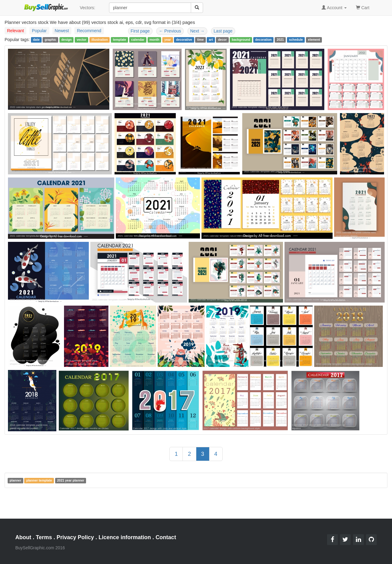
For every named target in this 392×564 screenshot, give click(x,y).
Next (197, 31)
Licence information (125, 537)
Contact (166, 537)
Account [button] (334, 8)
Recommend (89, 31)
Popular (39, 31)
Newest (62, 31)
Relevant (15, 31)
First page (140, 31)
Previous (170, 31)
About (23, 537)
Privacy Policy (75, 537)
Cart (363, 7)
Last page (223, 31)
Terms (44, 537)
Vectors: (87, 8)
